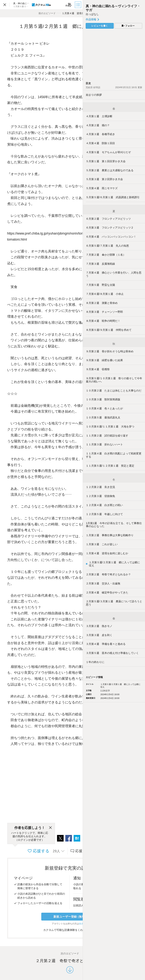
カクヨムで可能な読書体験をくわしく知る (70, 930)
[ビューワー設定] (69, 5)
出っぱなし (92, 14)
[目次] (78, 5)
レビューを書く (100, 26)
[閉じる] (50, 828)
